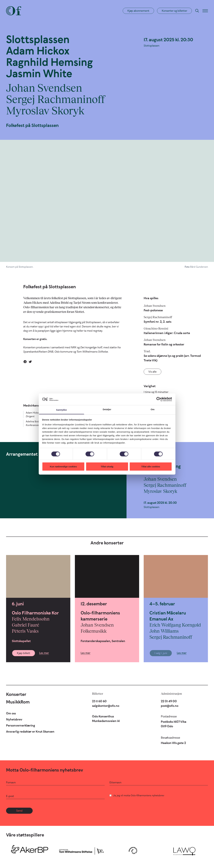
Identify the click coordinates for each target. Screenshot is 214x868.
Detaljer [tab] (107, 409)
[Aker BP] (30, 850)
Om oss (11, 713)
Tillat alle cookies (151, 467)
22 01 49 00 (169, 701)
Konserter (16, 694)
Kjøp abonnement (138, 11)
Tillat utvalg (107, 467)
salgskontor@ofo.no (106, 706)
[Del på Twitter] (30, 362)
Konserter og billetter (174, 11)
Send (19, 811)
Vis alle (152, 372)
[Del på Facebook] (25, 362)
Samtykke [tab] (61, 410)
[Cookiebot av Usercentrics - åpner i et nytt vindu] (159, 399)
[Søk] (197, 11)
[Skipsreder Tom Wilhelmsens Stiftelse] (81, 850)
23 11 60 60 (99, 701)
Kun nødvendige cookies (63, 467)
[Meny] (205, 11)
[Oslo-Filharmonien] (14, 11)
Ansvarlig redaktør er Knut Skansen (30, 732)
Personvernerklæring (21, 725)
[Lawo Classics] (184, 850)
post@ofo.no (170, 706)
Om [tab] (153, 409)
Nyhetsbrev (14, 719)
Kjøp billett (24, 653)
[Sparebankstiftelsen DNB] (133, 850)
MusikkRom (18, 702)
